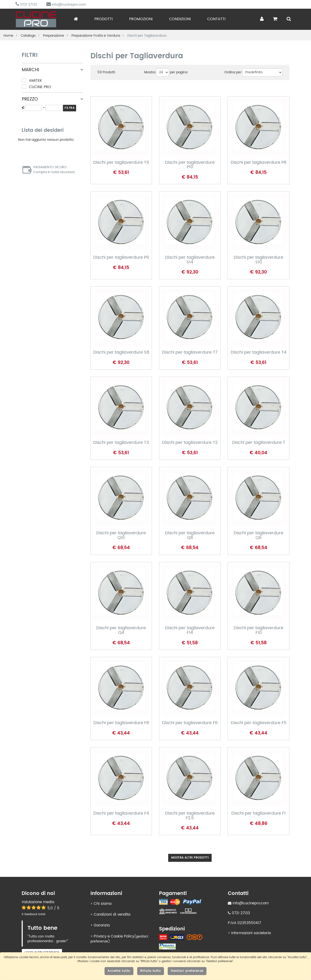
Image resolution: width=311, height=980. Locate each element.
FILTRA (70, 108)
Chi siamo (103, 904)
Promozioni (141, 19)
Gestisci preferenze (187, 971)
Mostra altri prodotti (190, 858)
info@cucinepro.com (66, 5)
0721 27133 (26, 5)
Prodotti (104, 19)
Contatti (216, 19)
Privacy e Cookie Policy (114, 936)
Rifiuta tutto (151, 971)
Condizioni (180, 19)
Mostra (150, 72)
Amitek (32, 81)
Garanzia (102, 925)
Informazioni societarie (251, 933)
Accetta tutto (119, 971)
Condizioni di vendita (112, 915)
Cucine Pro (37, 87)
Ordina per (233, 72)
